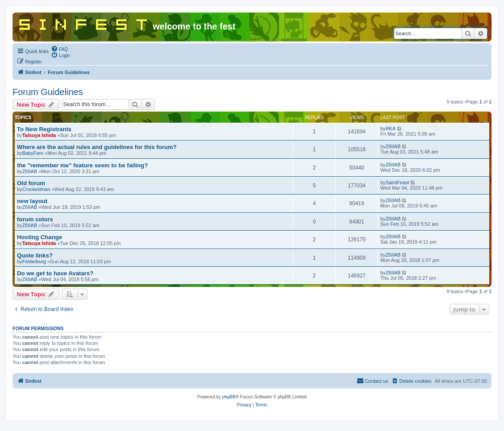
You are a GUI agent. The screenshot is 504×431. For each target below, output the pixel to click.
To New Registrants (44, 129)
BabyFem (33, 153)
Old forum (31, 183)
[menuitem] (59, 49)
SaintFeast (398, 182)
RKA (391, 128)
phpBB (229, 397)
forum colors (35, 219)
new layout (32, 201)
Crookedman (36, 189)
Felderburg (34, 261)
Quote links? (35, 255)
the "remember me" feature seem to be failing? (82, 165)
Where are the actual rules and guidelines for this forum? (97, 147)
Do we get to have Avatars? (55, 273)
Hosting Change (40, 237)
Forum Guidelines (48, 92)
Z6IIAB (393, 146)
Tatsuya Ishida (39, 135)
